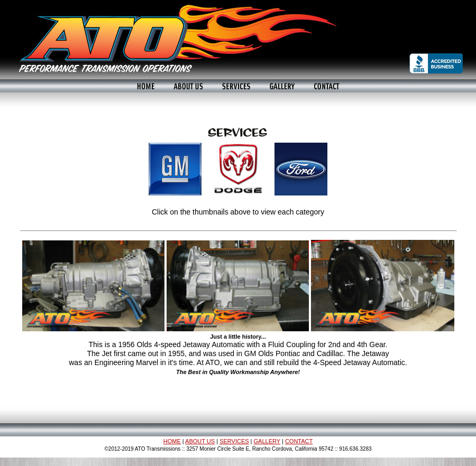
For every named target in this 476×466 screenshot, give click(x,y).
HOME (172, 441)
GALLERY (267, 441)
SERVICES (234, 441)
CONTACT (299, 441)
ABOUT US (200, 441)
